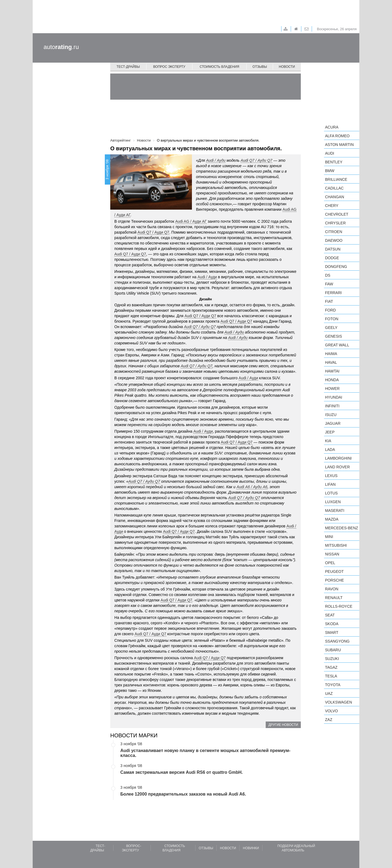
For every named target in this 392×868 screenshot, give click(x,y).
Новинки (251, 848)
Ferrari (333, 293)
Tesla (331, 676)
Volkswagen (339, 702)
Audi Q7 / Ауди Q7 (153, 232)
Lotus (331, 493)
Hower (332, 389)
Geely (331, 328)
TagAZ (331, 667)
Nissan (332, 554)
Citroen (334, 232)
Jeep (330, 432)
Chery (332, 206)
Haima (331, 354)
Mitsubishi (336, 545)
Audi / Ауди (216, 160)
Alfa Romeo (337, 136)
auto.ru (61, 47)
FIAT (329, 301)
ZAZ (329, 720)
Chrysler (335, 223)
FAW (329, 284)
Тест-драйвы (128, 67)
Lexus (331, 476)
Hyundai (334, 397)
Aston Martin (339, 145)
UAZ (329, 693)
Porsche (334, 580)
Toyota (333, 685)
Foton (332, 319)
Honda (332, 380)
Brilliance (336, 179)
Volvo (331, 711)
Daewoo (334, 240)
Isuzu (331, 415)
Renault (334, 598)
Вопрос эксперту (169, 67)
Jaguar (333, 423)
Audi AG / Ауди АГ (191, 221)
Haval (331, 362)
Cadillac (334, 188)
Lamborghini (338, 458)
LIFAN (330, 484)
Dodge (332, 258)
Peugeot (334, 571)
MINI (329, 537)
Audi (330, 153)
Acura (332, 127)
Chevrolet (337, 214)
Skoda (332, 624)
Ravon (332, 589)
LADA (330, 450)
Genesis (333, 336)
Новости (287, 67)
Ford (330, 310)
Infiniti (332, 406)
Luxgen (333, 502)
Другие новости (283, 725)
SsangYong (337, 641)
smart (332, 632)
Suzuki (332, 659)
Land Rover (337, 467)
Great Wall (337, 345)
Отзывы (260, 67)
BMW (330, 171)
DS (328, 275)
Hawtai (332, 371)
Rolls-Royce (339, 606)
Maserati (335, 511)
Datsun (333, 249)
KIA (328, 441)
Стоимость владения (219, 67)
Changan (335, 197)
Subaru (333, 650)
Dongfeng (336, 267)
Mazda (332, 519)
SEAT (330, 615)
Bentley (334, 162)
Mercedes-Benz (342, 528)
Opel (330, 563)
